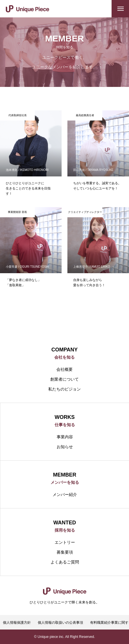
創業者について (64, 379)
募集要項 (65, 552)
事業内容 (65, 437)
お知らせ (65, 447)
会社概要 (64, 369)
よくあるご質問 (65, 562)
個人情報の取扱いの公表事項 (60, 623)
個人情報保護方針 (17, 623)
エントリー (65, 542)
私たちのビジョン (64, 389)
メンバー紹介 (65, 495)
